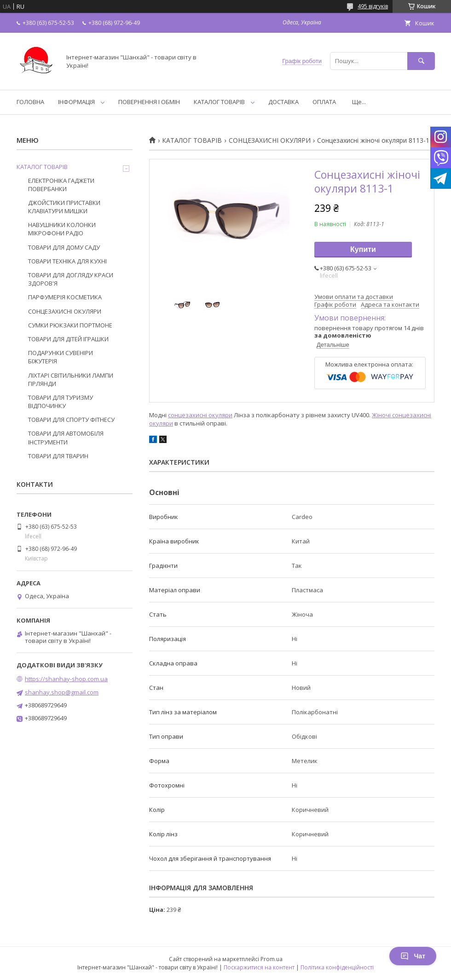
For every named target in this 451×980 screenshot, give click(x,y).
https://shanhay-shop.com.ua (66, 679)
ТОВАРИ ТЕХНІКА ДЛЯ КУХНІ (67, 261)
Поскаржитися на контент (259, 967)
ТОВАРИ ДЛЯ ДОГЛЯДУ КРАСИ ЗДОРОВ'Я (71, 279)
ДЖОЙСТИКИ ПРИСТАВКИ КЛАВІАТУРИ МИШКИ (64, 207)
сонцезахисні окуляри (200, 415)
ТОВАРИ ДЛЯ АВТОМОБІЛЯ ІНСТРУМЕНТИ (66, 437)
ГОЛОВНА (30, 102)
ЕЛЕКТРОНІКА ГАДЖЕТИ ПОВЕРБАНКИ (61, 185)
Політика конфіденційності (337, 967)
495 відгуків (373, 6)
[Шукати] (421, 61)
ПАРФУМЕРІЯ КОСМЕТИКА (65, 297)
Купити (363, 249)
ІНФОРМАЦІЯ (76, 102)
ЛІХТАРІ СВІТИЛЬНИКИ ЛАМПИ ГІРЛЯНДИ (71, 379)
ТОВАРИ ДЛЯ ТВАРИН (58, 456)
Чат (413, 956)
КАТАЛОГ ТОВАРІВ (219, 102)
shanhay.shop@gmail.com (62, 692)
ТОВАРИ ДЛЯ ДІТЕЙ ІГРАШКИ (68, 339)
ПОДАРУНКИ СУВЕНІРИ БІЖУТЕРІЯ (61, 357)
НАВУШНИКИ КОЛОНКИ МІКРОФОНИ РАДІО (62, 229)
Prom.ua (272, 959)
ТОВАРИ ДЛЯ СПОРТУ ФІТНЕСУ (71, 420)
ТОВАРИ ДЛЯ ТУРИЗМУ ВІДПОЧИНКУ (61, 402)
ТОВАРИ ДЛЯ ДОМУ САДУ (64, 247)
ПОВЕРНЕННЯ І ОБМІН (149, 102)
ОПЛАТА (324, 102)
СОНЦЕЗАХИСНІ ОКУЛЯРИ (270, 140)
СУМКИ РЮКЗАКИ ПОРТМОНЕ (70, 325)
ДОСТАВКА (283, 102)
